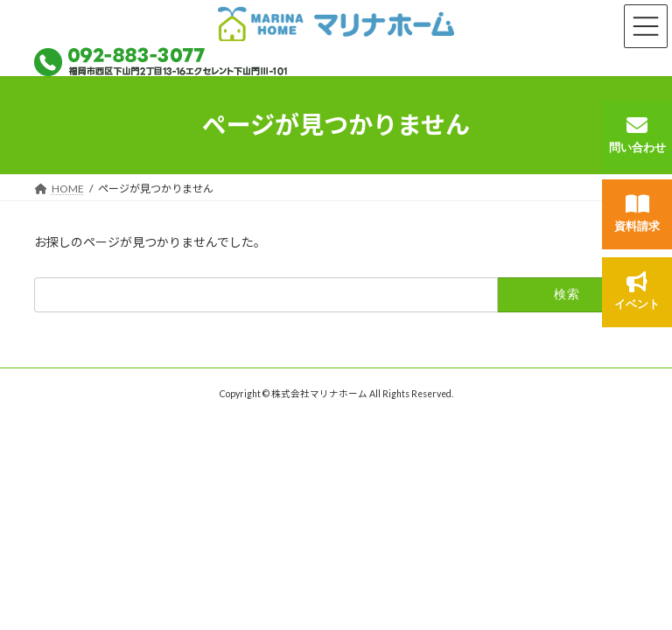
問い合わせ (637, 134)
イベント (637, 291)
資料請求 (637, 213)
